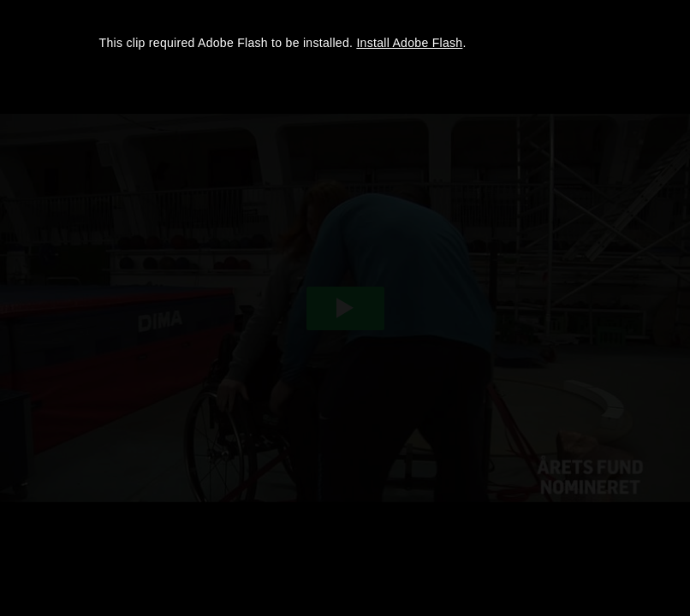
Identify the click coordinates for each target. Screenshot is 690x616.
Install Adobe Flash (409, 43)
